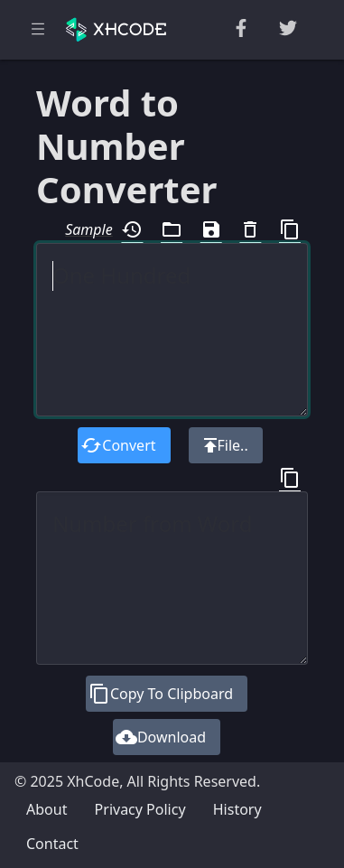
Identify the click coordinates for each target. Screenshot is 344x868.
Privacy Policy (140, 809)
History (237, 809)
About (46, 809)
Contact (52, 844)
